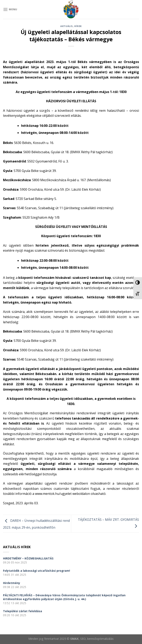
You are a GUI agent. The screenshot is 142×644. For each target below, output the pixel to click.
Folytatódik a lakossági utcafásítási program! (37, 571)
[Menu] (10, 9)
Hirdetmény (12, 583)
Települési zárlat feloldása (23, 611)
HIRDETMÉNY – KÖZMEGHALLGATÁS (28, 558)
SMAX (74, 639)
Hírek (78, 26)
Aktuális (66, 26)
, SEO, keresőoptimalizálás (96, 639)
